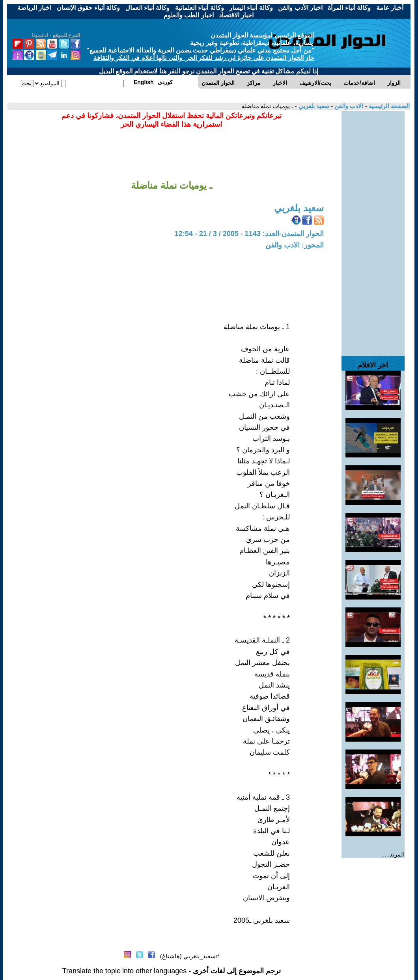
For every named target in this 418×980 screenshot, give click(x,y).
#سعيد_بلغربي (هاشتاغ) (190, 956)
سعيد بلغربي (313, 106)
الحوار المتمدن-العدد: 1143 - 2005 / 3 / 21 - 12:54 (249, 234)
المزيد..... (393, 854)
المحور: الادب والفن (295, 245)
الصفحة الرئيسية (388, 106)
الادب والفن (348, 106)
